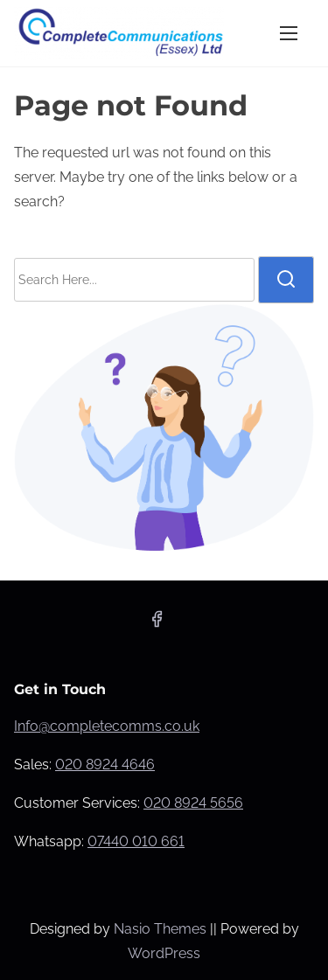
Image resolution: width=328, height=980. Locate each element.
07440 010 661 (136, 841)
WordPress (164, 953)
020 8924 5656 (193, 803)
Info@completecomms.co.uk (107, 726)
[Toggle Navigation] (289, 33)
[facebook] (157, 625)
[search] (286, 280)
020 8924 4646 (105, 765)
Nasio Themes (162, 929)
